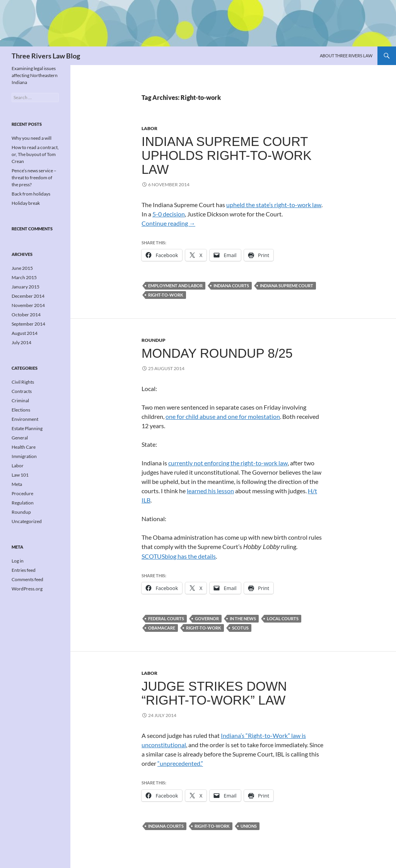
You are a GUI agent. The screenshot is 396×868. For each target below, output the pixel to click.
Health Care (24, 447)
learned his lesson (210, 491)
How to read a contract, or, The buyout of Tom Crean (35, 154)
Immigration (24, 456)
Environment (25, 419)
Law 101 (20, 475)
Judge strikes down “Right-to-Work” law (214, 693)
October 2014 (26, 315)
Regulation (23, 503)
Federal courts (166, 618)
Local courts (283, 618)
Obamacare (162, 628)
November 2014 (28, 305)
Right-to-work (166, 295)
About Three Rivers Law (346, 56)
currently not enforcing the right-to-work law (228, 463)
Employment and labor (175, 286)
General (20, 438)
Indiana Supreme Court (287, 286)
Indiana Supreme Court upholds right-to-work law (226, 155)
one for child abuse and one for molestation (223, 416)
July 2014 (21, 342)
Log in (18, 561)
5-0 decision (169, 214)
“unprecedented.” (180, 763)
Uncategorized (27, 521)
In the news (243, 618)
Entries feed (24, 570)
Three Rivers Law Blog (46, 56)
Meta (17, 484)
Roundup (154, 340)
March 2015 (24, 277)
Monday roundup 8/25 (217, 353)
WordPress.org (27, 589)
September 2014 (28, 324)
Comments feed (27, 579)
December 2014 (28, 296)
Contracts (22, 391)
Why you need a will (32, 138)
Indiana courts (231, 286)
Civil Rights (23, 382)
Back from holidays (31, 194)
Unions (249, 826)
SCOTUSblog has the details (179, 556)
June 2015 (22, 268)
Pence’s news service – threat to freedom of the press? (34, 178)
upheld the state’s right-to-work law (274, 205)
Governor (207, 618)
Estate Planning (27, 428)
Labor (149, 128)
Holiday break (26, 203)
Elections (21, 410)
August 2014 (25, 333)
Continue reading (168, 223)
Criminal (20, 401)
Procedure (22, 493)
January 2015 (26, 287)
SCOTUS (240, 628)
